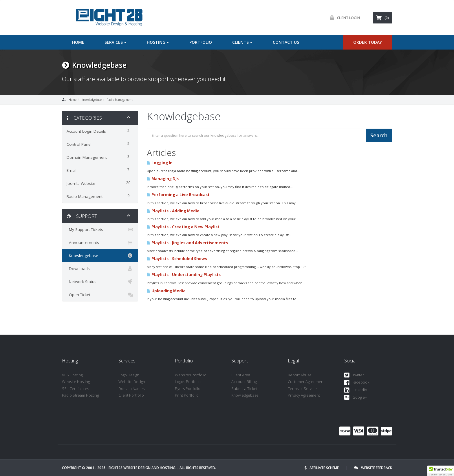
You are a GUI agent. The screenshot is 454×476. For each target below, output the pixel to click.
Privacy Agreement (304, 395)
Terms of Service (302, 389)
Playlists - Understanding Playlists (184, 275)
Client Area (241, 375)
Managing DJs (163, 179)
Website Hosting (76, 382)
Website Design (132, 382)
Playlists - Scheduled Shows (177, 259)
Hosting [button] (158, 42)
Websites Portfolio (191, 375)
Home (78, 42)
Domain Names (131, 389)
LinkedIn (356, 390)
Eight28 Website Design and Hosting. (142, 468)
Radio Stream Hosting (80, 395)
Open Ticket (100, 295)
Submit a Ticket (244, 389)
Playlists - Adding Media (173, 211)
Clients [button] (242, 42)
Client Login (343, 18)
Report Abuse (300, 375)
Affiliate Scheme (322, 468)
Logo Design (129, 375)
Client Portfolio (131, 395)
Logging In (160, 163)
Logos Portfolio (188, 382)
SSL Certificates (75, 389)
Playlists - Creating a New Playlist (183, 227)
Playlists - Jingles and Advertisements (187, 243)
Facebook (357, 383)
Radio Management (120, 100)
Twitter (354, 375)
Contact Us (286, 42)
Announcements (100, 242)
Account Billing (244, 382)
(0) (382, 18)
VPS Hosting (72, 375)
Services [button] (116, 42)
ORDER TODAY (368, 42)
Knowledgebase (91, 100)
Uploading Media (166, 291)
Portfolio (201, 42)
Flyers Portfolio (188, 389)
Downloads (100, 269)
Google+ (356, 398)
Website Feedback (373, 468)
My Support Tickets (100, 229)
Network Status (100, 282)
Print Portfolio (187, 395)
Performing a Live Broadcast (178, 195)
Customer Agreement (306, 382)
